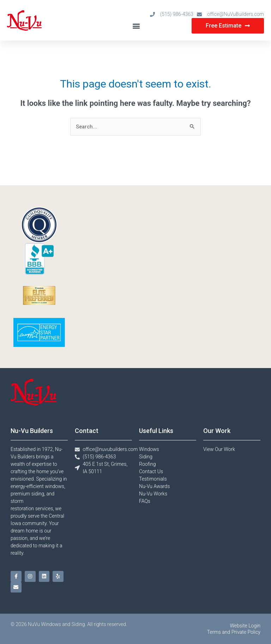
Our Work (217, 431)
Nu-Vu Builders (32, 431)
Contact (87, 431)
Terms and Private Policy (234, 632)
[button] (136, 26)
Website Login (245, 626)
